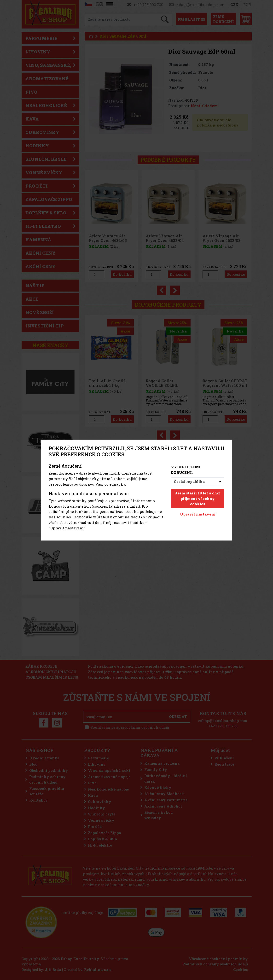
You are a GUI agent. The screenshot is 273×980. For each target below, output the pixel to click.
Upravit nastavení (198, 514)
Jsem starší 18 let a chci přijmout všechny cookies (198, 499)
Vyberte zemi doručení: (186, 470)
